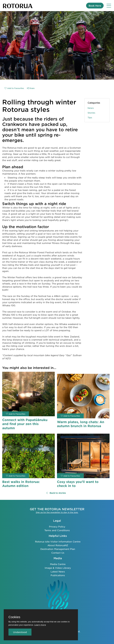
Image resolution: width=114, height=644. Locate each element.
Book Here (95, 6)
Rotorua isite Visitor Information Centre (58, 541)
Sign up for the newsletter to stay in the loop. (57, 512)
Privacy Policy (57, 526)
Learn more (40, 625)
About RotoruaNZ (58, 545)
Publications (58, 575)
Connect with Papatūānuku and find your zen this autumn (25, 424)
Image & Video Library (58, 568)
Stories (91, 113)
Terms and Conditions (57, 530)
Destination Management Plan (58, 549)
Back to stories (56, 493)
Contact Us (58, 553)
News (91, 108)
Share (31, 88)
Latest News (58, 571)
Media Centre (58, 564)
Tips (90, 117)
